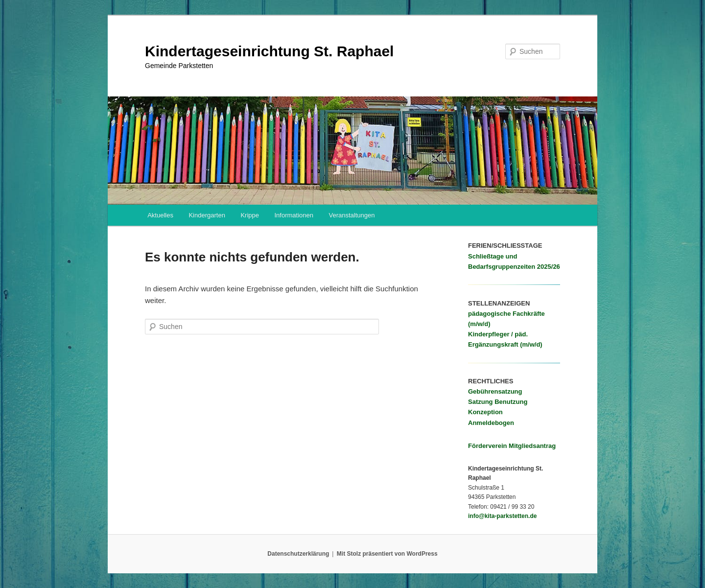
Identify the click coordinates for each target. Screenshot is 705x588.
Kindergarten (207, 215)
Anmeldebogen (491, 423)
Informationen (294, 215)
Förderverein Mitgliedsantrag (512, 446)
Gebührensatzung (495, 391)
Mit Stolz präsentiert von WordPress (387, 554)
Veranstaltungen (352, 215)
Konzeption (485, 412)
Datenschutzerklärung (298, 554)
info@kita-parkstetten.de (502, 516)
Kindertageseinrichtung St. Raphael (269, 51)
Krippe (250, 215)
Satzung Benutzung (498, 402)
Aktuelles (160, 215)
